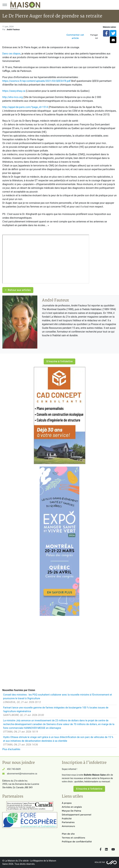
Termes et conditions (73, 838)
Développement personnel (77, 815)
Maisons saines (109, 27)
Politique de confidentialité (77, 842)
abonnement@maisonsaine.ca (22, 774)
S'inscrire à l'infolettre (59, 361)
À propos (67, 803)
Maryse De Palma (71, 811)
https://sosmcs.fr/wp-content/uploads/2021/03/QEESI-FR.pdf (36, 81)
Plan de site (68, 834)
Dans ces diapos (11, 54)
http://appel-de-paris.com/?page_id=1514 (25, 107)
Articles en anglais (72, 807)
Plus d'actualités (11, 749)
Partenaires (68, 822)
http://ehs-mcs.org (13, 97)
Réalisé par (100, 862)
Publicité (67, 819)
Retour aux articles (18, 290)
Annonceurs (68, 826)
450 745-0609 (14, 769)
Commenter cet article (75, 36)
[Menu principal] (5, 5)
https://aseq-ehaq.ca (14, 91)
